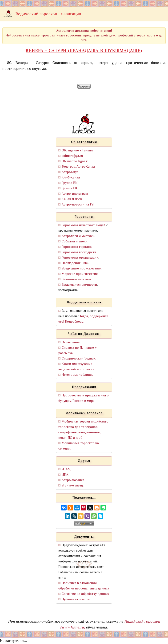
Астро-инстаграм (75, 194)
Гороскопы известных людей (84, 225)
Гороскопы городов (77, 247)
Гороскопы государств (79, 252)
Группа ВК (70, 183)
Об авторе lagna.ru (76, 161)
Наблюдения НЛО (75, 263)
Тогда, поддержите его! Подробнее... (83, 319)
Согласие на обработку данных (85, 594)
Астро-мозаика (73, 480)
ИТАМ (66, 469)
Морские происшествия (80, 274)
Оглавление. (71, 342)
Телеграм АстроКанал (78, 167)
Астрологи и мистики (78, 236)
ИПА (65, 475)
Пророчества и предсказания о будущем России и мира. (84, 398)
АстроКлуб (70, 172)
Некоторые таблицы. (77, 375)
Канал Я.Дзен (72, 199)
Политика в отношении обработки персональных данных (84, 586)
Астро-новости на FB (78, 205)
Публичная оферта (76, 599)
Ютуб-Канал (71, 178)
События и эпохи (75, 242)
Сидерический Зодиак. (79, 359)
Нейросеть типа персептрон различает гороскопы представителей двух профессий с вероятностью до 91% (84, 36)
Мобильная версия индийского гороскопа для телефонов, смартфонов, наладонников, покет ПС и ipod (83, 430)
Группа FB (69, 188)
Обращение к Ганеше (77, 151)
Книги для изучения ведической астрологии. (77, 367)
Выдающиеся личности (79, 285)
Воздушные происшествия (82, 269)
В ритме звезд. (73, 486)
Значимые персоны (76, 279)
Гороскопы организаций (80, 258)
